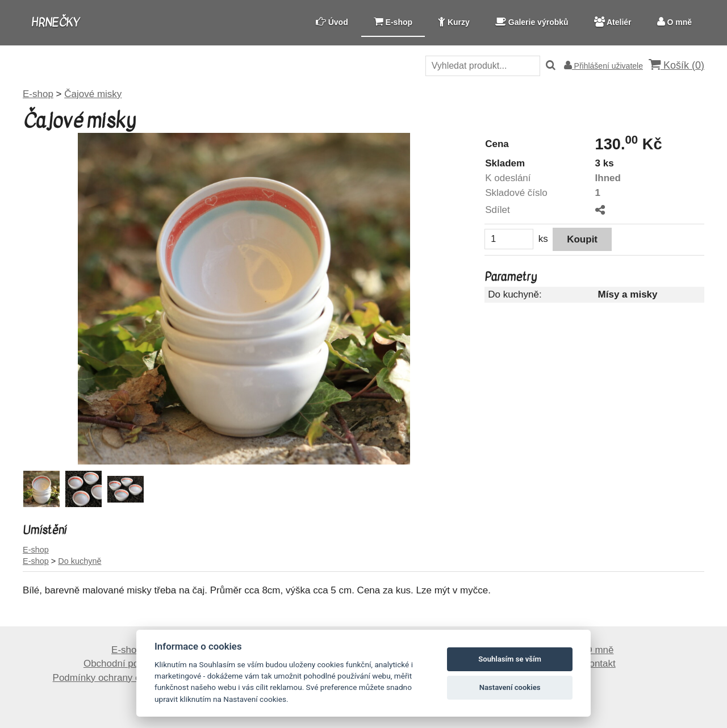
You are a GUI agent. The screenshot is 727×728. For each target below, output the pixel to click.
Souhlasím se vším (510, 659)
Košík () (676, 65)
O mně (599, 650)
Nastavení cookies (510, 687)
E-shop (127, 650)
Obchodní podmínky (127, 664)
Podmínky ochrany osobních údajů (127, 678)
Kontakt (599, 664)
